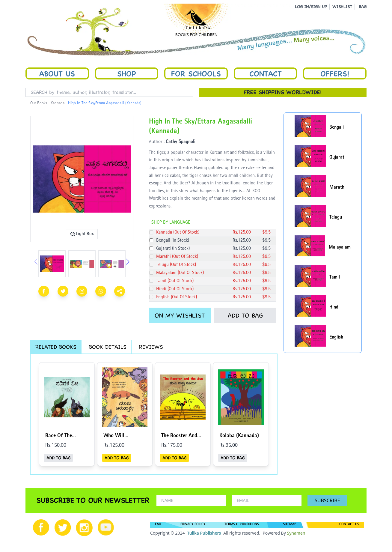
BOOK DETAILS (108, 347)
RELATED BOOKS (56, 347)
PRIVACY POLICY (193, 525)
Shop (126, 73)
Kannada (58, 103)
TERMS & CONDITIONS (242, 525)
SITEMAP (290, 525)
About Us (57, 73)
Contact (266, 73)
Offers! (335, 73)
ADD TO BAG (245, 315)
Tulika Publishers (204, 533)
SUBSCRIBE (327, 500)
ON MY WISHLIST (180, 315)
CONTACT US (349, 525)
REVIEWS (151, 347)
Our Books (39, 103)
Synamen (296, 533)
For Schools (196, 73)
